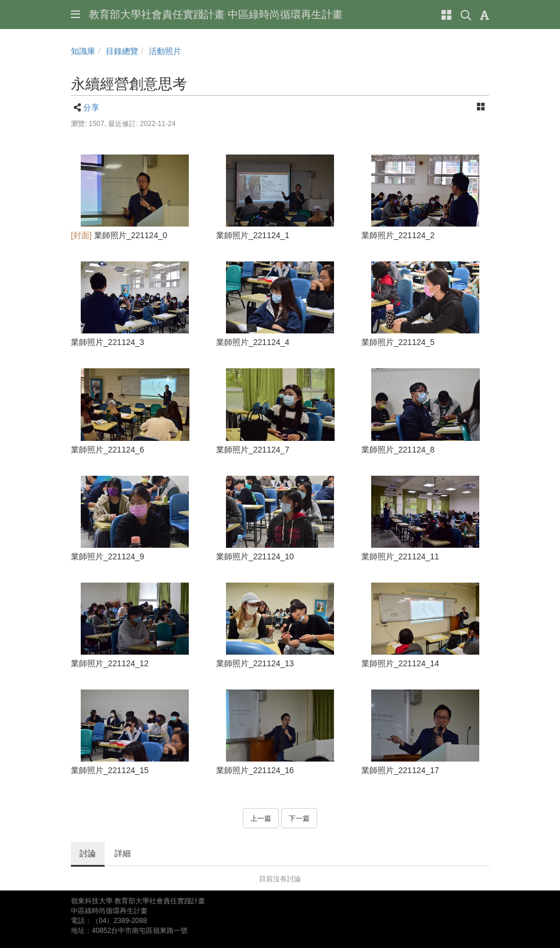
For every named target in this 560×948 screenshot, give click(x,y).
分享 (91, 107)
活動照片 (165, 51)
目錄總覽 (122, 51)
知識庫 (83, 51)
